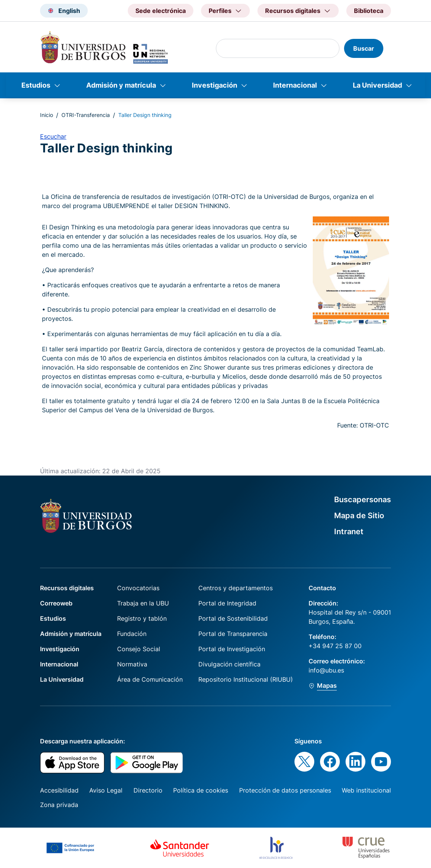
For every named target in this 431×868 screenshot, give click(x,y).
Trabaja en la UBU (143, 603)
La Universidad (377, 85)
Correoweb (56, 603)
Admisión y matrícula (121, 85)
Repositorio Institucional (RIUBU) (246, 679)
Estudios (36, 85)
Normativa (132, 664)
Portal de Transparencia (233, 634)
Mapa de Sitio (359, 516)
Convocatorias (138, 588)
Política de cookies (201, 790)
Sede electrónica (161, 11)
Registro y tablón (142, 618)
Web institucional (366, 790)
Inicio (47, 115)
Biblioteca (369, 11)
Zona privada (59, 805)
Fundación (132, 634)
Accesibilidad (59, 790)
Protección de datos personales (285, 790)
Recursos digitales (67, 588)
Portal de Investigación (232, 649)
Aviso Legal (106, 790)
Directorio (148, 790)
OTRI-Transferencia (86, 115)
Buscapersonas (363, 500)
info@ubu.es (326, 670)
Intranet (349, 532)
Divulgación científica (229, 664)
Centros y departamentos (236, 588)
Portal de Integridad (227, 603)
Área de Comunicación (150, 679)
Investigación (215, 85)
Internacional (295, 85)
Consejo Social (139, 649)
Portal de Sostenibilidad (233, 618)
